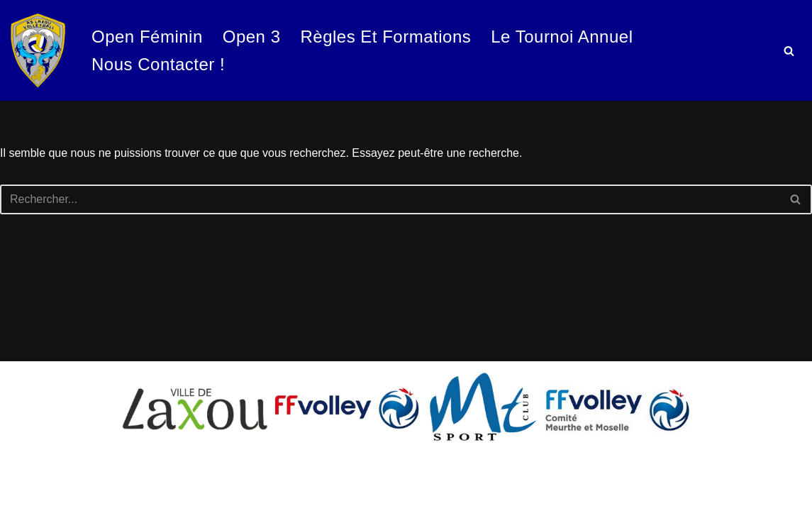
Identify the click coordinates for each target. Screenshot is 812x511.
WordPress (39, 493)
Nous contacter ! (158, 64)
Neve (24, 474)
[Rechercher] (789, 51)
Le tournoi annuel (562, 37)
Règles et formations (385, 37)
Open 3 (252, 37)
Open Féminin (147, 37)
